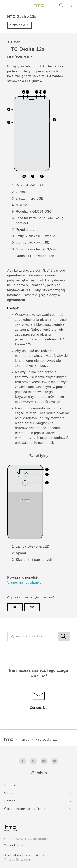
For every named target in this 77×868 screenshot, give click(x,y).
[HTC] (39, 5)
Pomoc (24, 740)
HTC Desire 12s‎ (47, 740)
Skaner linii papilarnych (25, 582)
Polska (41, 773)
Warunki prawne (16, 845)
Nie (32, 607)
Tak (15, 607)
